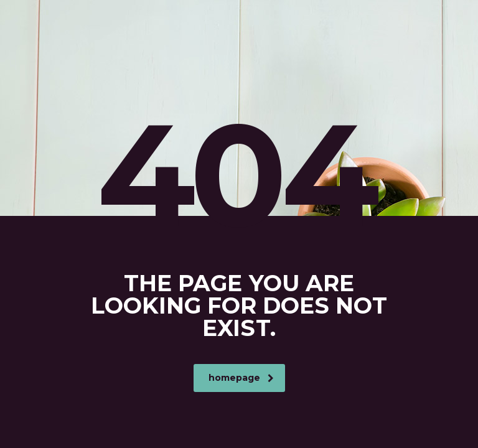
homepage (241, 378)
